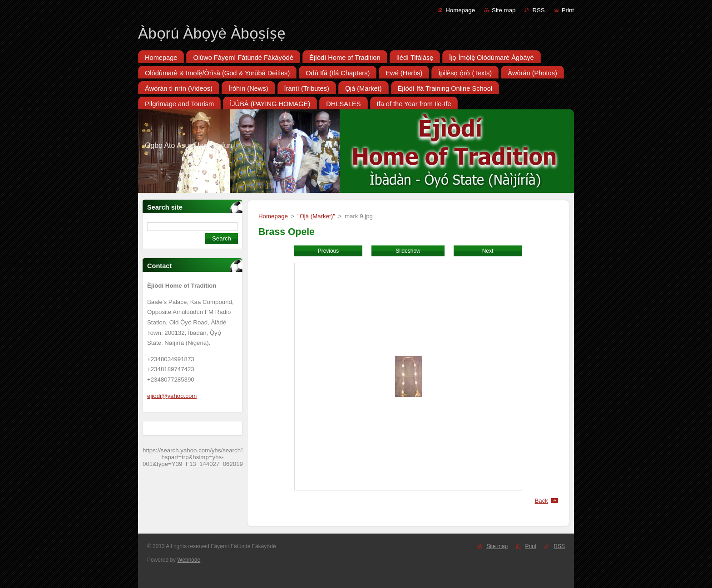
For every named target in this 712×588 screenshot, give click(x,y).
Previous (328, 251)
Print (568, 10)
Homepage (460, 10)
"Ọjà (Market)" (316, 216)
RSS (538, 10)
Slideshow (408, 251)
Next (488, 251)
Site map (504, 10)
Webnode (189, 560)
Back (542, 501)
